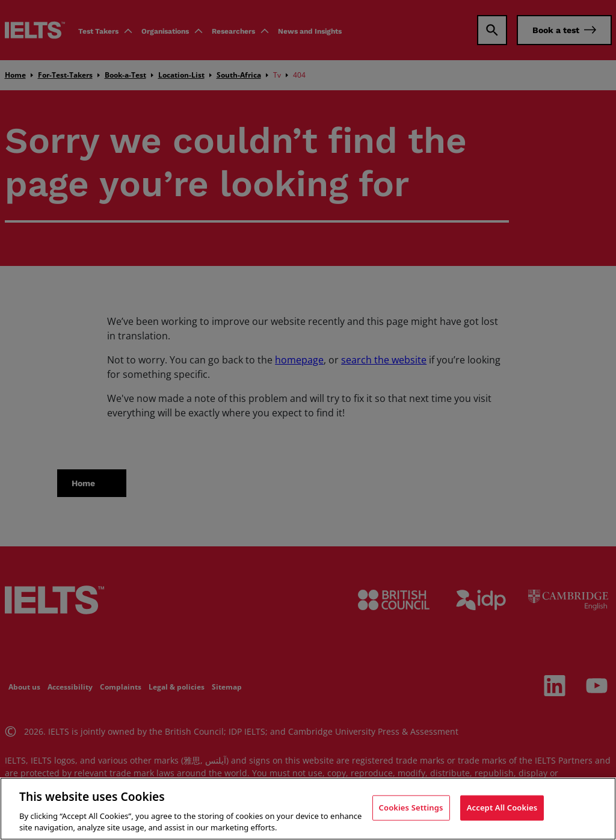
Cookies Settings (411, 808)
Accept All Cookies (502, 808)
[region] (308, 809)
